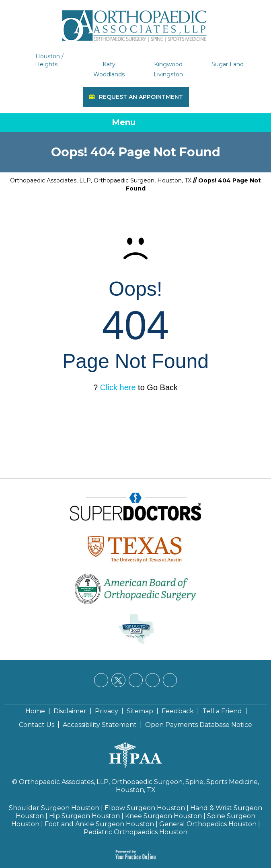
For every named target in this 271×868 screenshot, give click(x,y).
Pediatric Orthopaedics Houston (135, 832)
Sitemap (140, 711)
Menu (134, 123)
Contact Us (37, 725)
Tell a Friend (222, 711)
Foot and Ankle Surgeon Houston (99, 824)
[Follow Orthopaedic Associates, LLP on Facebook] (101, 680)
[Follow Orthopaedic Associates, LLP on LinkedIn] (136, 680)
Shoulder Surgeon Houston (54, 808)
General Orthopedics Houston (208, 824)
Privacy (107, 711)
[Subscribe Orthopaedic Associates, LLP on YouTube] (170, 680)
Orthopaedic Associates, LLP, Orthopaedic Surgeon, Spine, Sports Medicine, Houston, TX (139, 786)
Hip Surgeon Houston (84, 816)
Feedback (178, 711)
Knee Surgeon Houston (163, 816)
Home (35, 711)
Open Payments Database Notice (199, 725)
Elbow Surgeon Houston (145, 808)
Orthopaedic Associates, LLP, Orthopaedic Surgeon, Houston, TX (101, 180)
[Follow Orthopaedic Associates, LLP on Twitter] (118, 680)
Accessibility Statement (100, 725)
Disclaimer (70, 711)
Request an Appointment (141, 97)
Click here (118, 387)
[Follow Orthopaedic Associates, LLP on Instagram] (153, 680)
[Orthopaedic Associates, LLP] (135, 22)
